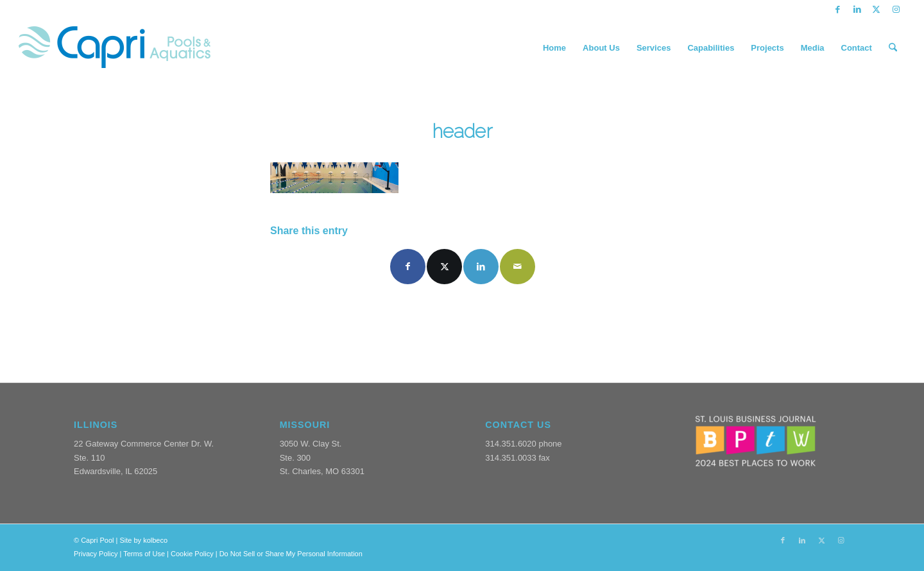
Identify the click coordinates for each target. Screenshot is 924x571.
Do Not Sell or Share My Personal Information (291, 554)
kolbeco (155, 540)
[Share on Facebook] (408, 267)
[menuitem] (554, 48)
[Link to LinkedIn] (857, 10)
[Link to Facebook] (838, 10)
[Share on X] (444, 267)
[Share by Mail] (518, 267)
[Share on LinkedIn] (481, 267)
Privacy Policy (96, 554)
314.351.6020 (511, 444)
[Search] (893, 48)
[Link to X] (876, 10)
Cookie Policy (192, 554)
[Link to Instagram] (896, 10)
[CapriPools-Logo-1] (115, 48)
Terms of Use (144, 554)
